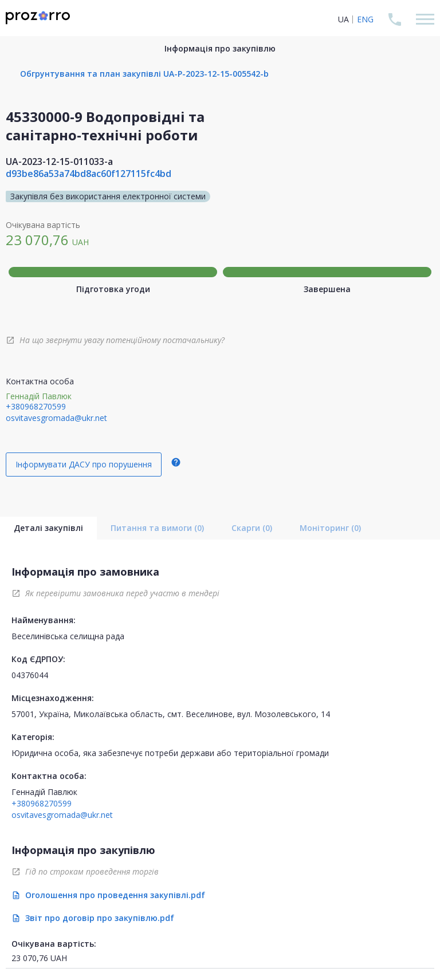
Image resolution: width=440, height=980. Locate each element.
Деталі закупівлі (48, 528)
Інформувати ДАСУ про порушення (84, 464)
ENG (365, 19)
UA (343, 19)
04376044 (30, 675)
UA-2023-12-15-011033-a (59, 162)
